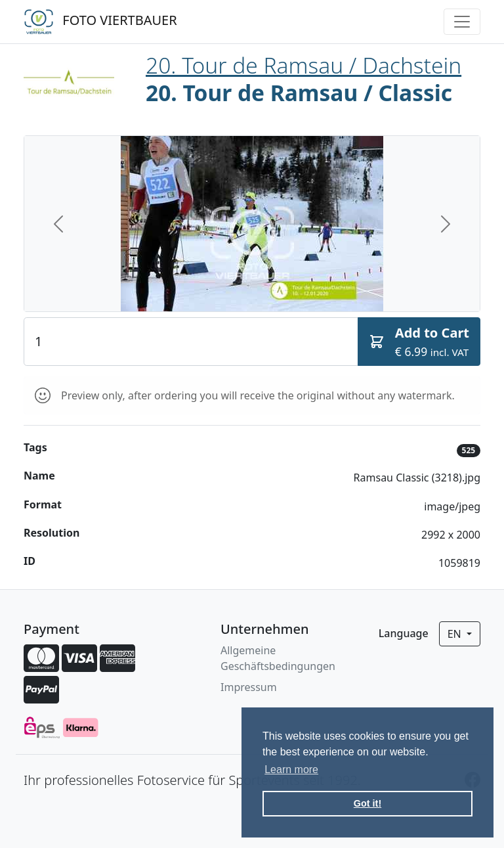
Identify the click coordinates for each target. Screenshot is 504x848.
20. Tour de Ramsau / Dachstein (304, 65)
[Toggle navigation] (462, 22)
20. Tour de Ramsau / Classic (299, 93)
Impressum (249, 687)
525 (469, 450)
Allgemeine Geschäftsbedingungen (278, 658)
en (456, 634)
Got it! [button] (367, 803)
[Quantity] (191, 342)
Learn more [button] (291, 770)
